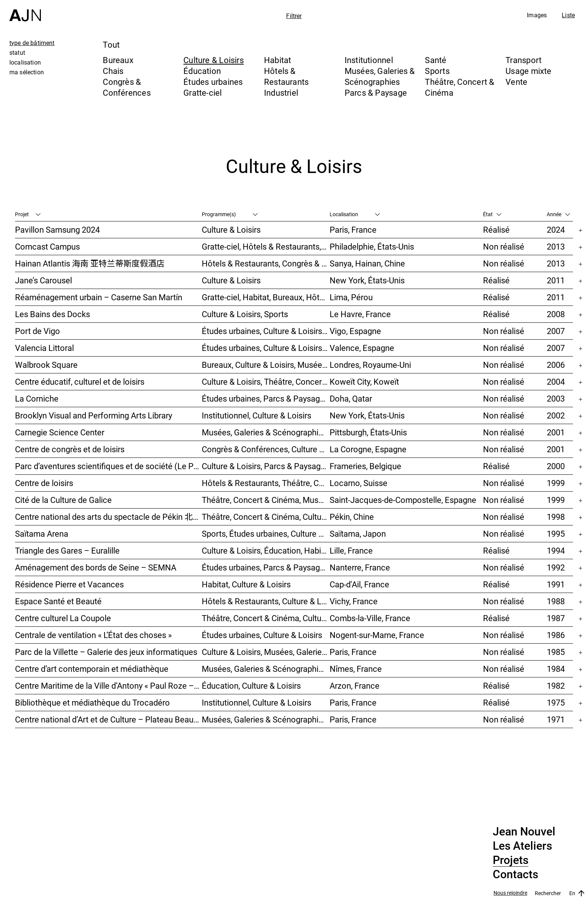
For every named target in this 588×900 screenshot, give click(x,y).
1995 (556, 534)
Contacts (515, 874)
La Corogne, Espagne (368, 449)
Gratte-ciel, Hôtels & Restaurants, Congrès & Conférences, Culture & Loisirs (266, 246)
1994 (556, 550)
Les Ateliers (522, 846)
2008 (556, 314)
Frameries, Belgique (365, 466)
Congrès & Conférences (127, 87)
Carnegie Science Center (60, 432)
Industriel (281, 93)
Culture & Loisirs (214, 60)
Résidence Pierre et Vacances (69, 584)
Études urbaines (213, 82)
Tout (111, 44)
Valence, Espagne (362, 348)
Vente (516, 82)
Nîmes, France (356, 669)
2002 (556, 415)
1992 (556, 567)
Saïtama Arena (42, 534)
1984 (556, 669)
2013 (556, 246)
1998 (556, 517)
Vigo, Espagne (355, 331)
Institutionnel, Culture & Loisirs (256, 415)
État (492, 214)
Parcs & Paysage (376, 93)
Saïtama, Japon (358, 534)
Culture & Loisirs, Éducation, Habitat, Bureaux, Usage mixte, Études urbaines (266, 550)
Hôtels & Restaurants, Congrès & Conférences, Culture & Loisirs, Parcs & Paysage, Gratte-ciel (266, 263)
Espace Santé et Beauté (58, 601)
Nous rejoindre (510, 893)
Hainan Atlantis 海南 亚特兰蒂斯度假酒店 (90, 263)
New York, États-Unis (367, 280)
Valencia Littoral (44, 348)
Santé (436, 60)
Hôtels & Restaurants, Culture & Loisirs (266, 601)
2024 (556, 230)
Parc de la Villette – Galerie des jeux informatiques (106, 652)
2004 (556, 382)
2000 (556, 466)
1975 (556, 702)
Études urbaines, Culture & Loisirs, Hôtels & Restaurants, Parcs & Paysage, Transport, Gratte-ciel (266, 331)
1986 (556, 635)
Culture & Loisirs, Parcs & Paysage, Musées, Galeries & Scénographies (266, 466)
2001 (556, 432)
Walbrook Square (46, 365)
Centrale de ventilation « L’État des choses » (93, 635)
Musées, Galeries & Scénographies (380, 76)
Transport (523, 60)
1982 (556, 686)
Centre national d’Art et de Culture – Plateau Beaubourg (108, 719)
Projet (28, 214)
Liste (568, 15)
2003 (556, 398)
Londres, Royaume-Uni (370, 365)
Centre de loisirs (44, 483)
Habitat (278, 60)
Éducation (202, 71)
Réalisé (496, 230)
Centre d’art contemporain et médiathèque (92, 669)
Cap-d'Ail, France (359, 584)
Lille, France (351, 550)
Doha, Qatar (351, 398)
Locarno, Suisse (358, 483)
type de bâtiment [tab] (32, 43)
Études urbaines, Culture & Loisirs (262, 635)
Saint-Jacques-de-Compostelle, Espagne (403, 500)
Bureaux (118, 60)
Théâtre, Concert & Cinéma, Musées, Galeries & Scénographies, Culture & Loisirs (266, 500)
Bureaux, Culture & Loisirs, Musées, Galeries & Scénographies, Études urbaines (266, 365)
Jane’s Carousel (43, 280)
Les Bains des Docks (52, 314)
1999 (556, 483)
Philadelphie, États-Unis (372, 246)
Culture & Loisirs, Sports (245, 314)
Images (537, 15)
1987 (556, 618)
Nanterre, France (360, 567)
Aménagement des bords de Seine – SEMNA (96, 567)
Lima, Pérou (351, 297)
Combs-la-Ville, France (370, 618)
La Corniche (37, 398)
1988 (556, 601)
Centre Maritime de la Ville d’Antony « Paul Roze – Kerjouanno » (108, 686)
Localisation (355, 214)
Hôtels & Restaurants (286, 76)
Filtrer (294, 16)
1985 (556, 652)
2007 (556, 331)
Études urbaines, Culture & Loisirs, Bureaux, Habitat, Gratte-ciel (266, 348)
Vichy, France (354, 601)
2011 (556, 280)
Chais (113, 71)
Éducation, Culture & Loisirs (251, 686)
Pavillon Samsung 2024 (57, 230)
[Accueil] (25, 11)
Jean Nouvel (524, 832)
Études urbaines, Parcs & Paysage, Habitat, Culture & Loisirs (266, 567)
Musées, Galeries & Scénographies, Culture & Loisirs (266, 669)
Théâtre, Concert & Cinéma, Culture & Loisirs (266, 517)
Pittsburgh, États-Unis (368, 432)
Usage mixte (528, 71)
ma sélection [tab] (27, 72)
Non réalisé (504, 246)
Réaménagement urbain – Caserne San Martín (99, 297)
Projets (511, 860)
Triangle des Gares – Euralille (67, 550)
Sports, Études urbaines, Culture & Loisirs (266, 534)
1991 (556, 584)
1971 (556, 719)
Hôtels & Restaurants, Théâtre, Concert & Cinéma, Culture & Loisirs (266, 483)
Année (558, 214)
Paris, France (353, 230)
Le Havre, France (360, 314)
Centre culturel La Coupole (63, 618)
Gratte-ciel (202, 93)
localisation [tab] (25, 62)
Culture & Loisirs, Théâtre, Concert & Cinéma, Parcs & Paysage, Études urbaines (266, 382)
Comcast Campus (47, 246)
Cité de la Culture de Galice (63, 500)
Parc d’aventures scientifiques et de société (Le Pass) (108, 466)
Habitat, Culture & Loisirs (246, 584)
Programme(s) (230, 214)
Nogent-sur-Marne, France (377, 635)
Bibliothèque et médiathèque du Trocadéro (92, 702)
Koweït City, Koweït (364, 382)
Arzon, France (355, 686)
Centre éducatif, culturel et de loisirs (80, 382)
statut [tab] (17, 53)
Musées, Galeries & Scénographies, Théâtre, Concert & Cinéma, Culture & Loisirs (266, 432)
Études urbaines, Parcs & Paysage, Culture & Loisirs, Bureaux (266, 398)
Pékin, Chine (352, 517)
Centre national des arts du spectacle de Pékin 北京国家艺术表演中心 (108, 517)
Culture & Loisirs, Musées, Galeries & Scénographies (266, 652)
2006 (556, 365)
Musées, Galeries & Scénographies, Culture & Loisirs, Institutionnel (266, 719)
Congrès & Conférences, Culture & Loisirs (266, 449)
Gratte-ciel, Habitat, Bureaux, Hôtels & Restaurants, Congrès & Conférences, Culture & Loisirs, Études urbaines (266, 297)
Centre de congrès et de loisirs (70, 449)
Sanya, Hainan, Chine (367, 263)
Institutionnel (369, 60)
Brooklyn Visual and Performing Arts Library (94, 415)
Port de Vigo (37, 331)
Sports (437, 71)
